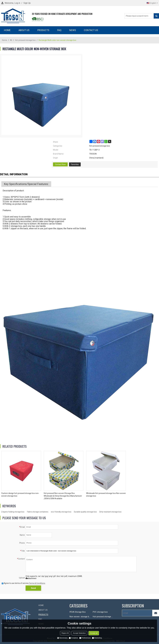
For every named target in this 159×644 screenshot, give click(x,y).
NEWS (73, 30)
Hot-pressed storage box (25, 40)
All (11, 40)
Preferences (85, 638)
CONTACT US (91, 30)
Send (33, 588)
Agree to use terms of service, (23, 583)
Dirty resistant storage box (110, 512)
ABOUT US (24, 30)
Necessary (62, 638)
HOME (7, 30)
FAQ (59, 30)
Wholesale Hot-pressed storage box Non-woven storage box (106, 495)
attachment (31, 578)
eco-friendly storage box (61, 512)
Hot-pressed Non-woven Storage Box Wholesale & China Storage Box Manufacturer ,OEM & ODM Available (63, 496)
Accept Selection (79, 633)
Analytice (73, 638)
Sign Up (27, 3)
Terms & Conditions (37, 583)
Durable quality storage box (85, 512)
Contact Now (60, 164)
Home (5, 40)
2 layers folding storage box (13, 512)
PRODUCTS (43, 30)
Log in (17, 3)
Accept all (94, 633)
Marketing (97, 638)
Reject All (65, 633)
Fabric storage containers (38, 512)
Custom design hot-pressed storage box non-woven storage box (20, 495)
